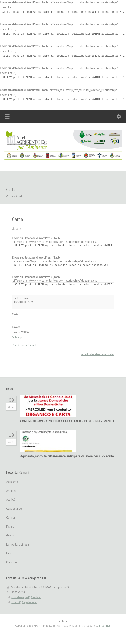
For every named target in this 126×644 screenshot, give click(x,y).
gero (18, 229)
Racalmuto (13, 562)
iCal (14, 345)
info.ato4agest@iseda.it (26, 597)
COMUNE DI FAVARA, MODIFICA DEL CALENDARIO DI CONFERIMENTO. (67, 421)
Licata (10, 553)
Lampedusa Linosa (18, 545)
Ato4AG (11, 500)
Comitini (11, 518)
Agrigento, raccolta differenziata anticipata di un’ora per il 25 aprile (67, 456)
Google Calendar (28, 345)
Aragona (11, 491)
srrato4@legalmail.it (24, 602)
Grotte (10, 535)
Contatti (62, 621)
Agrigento (12, 482)
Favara (10, 527)
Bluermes (105, 626)
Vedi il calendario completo (97, 354)
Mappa (18, 337)
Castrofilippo (14, 509)
